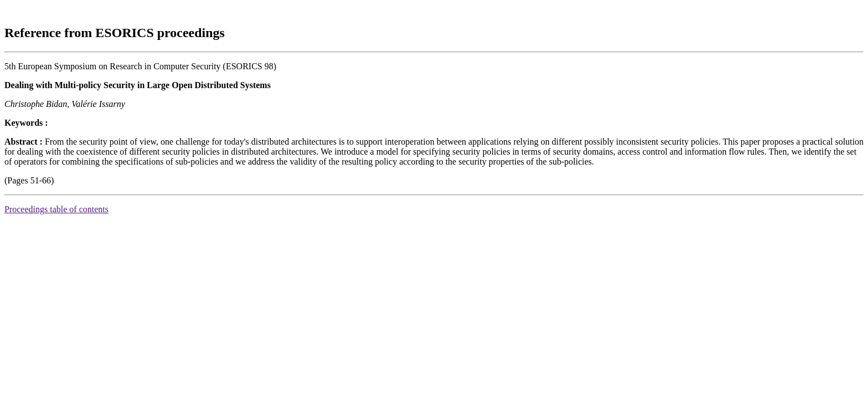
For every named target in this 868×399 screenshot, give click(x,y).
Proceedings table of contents (56, 209)
